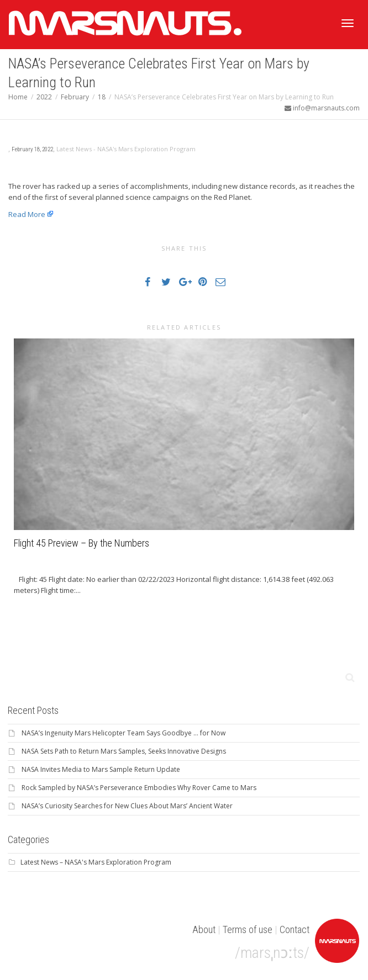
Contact (295, 929)
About (204, 929)
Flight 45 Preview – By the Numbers (82, 543)
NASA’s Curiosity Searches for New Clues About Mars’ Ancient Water (127, 806)
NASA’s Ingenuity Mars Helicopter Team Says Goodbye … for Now (123, 733)
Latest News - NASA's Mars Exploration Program (126, 149)
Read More (27, 214)
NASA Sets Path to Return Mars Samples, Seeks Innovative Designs (124, 751)
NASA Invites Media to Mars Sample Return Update (101, 769)
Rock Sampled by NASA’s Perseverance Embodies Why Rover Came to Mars (139, 788)
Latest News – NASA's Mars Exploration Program (96, 862)
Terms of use (248, 929)
